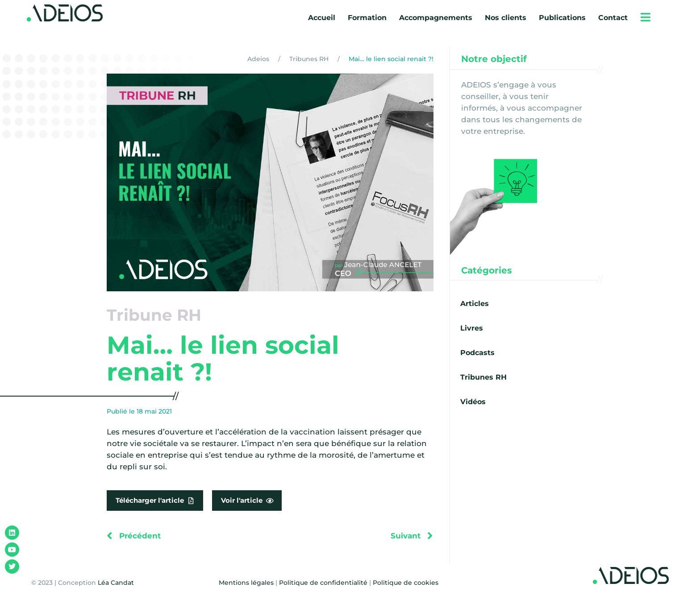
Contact (613, 18)
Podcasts (477, 353)
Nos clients (506, 18)
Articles (475, 304)
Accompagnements (436, 18)
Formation (367, 18)
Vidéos (473, 402)
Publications (562, 18)
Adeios (258, 59)
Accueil (322, 18)
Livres (472, 328)
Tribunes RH (309, 59)
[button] (646, 17)
